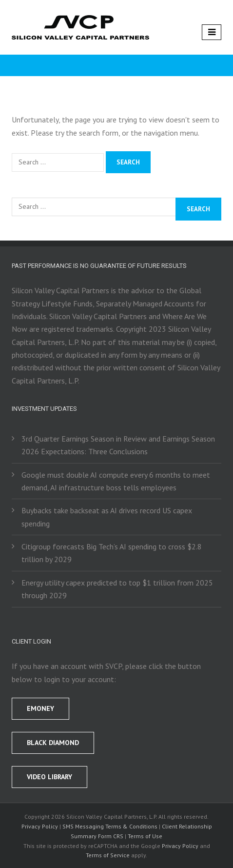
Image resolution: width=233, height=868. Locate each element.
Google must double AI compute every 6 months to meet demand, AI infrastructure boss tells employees (116, 481)
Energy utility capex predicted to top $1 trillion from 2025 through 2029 (117, 589)
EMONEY (40, 708)
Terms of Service (108, 855)
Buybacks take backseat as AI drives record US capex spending (107, 517)
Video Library (49, 777)
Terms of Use (145, 836)
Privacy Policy (40, 826)
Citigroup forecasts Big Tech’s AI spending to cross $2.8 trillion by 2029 (112, 553)
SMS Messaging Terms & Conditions (110, 826)
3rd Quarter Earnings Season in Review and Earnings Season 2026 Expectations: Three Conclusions (118, 445)
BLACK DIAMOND (53, 743)
